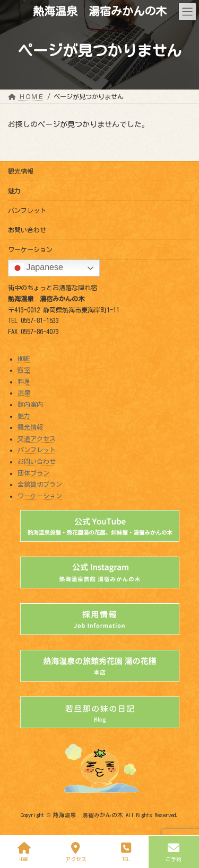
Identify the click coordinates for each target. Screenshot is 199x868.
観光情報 (21, 171)
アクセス (76, 852)
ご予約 (174, 852)
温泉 (24, 392)
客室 (24, 370)
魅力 (14, 191)
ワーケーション (30, 249)
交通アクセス (37, 439)
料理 (24, 381)
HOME (24, 358)
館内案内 (30, 404)
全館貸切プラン (40, 484)
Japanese (37, 268)
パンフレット (27, 210)
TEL (126, 852)
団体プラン (33, 472)
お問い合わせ (27, 230)
